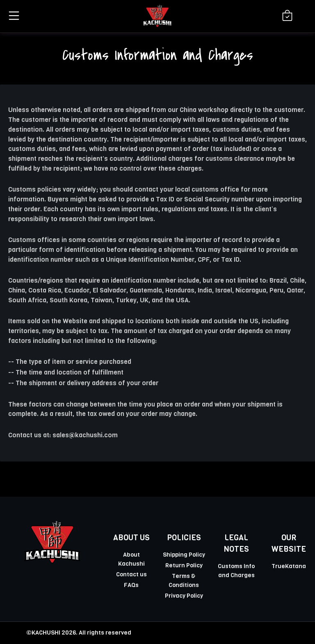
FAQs (131, 585)
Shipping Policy (184, 555)
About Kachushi (131, 559)
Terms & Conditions (184, 580)
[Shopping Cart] (287, 16)
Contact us (131, 574)
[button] (13, 16)
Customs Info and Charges (236, 571)
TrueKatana (289, 566)
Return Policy (184, 565)
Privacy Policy (184, 596)
